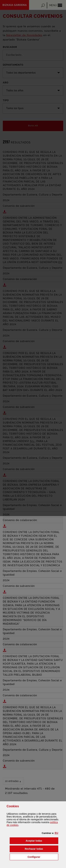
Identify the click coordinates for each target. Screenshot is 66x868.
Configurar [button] (43, 857)
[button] (56, 833)
